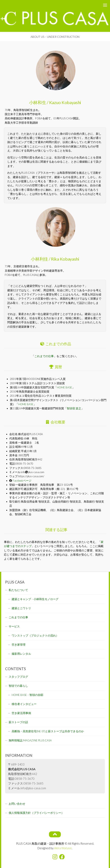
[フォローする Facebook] (62, 857)
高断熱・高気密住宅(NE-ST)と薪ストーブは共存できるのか (48, 731)
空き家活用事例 (21, 713)
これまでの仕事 (44, 356)
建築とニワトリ (21, 608)
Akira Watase (63, 848)
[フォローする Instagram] (55, 857)
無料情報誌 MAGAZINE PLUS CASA (30, 740)
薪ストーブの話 (18, 722)
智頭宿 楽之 (74, 408)
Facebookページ (22, 481)
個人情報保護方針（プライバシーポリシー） (36, 813)
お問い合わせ (17, 804)
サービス (14, 626)
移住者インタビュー (24, 704)
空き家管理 (19, 645)
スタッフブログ (18, 677)
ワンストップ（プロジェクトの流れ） (35, 636)
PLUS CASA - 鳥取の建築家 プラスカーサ (40, 5)
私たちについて (18, 590)
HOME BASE (64, 387)
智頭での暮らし (18, 686)
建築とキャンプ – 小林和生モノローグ (35, 599)
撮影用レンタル (21, 654)
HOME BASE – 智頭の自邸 (27, 695)
